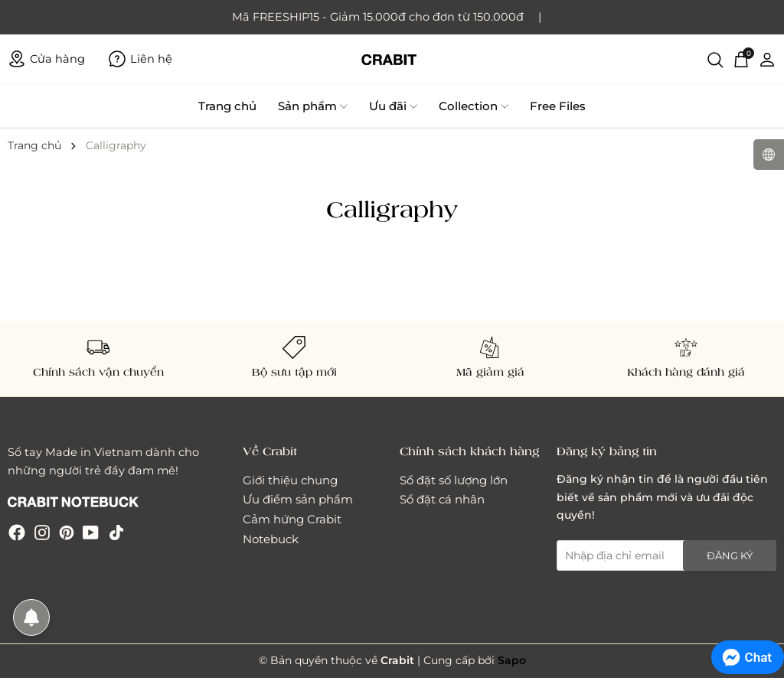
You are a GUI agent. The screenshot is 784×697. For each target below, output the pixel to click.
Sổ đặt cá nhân (442, 499)
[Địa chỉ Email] (666, 555)
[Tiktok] (116, 532)
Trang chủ (227, 106)
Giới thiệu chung (290, 480)
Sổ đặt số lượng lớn (454, 480)
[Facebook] (17, 532)
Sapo (512, 660)
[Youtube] (91, 532)
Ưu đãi (393, 106)
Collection (474, 106)
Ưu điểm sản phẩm (298, 499)
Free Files (558, 106)
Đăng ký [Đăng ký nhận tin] (730, 555)
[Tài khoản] (767, 59)
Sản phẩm (313, 106)
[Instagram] (42, 532)
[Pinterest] (67, 532)
